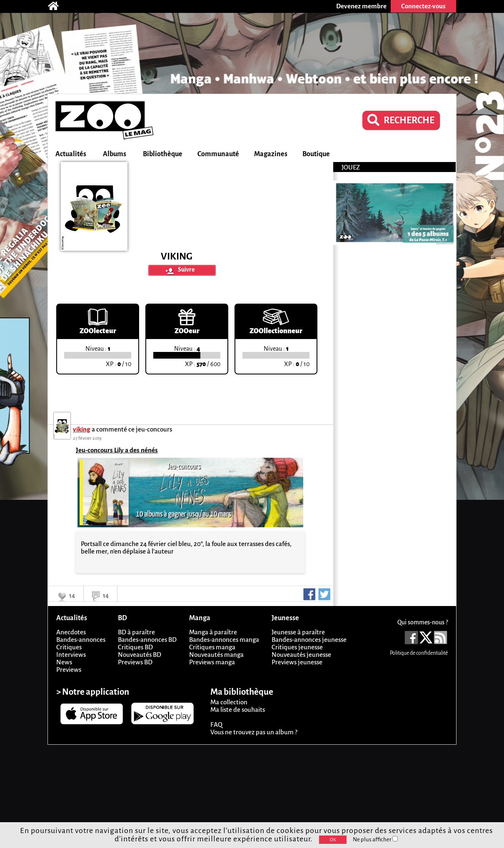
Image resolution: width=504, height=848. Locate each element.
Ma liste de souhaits (238, 710)
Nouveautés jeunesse (301, 655)
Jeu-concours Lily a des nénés (117, 450)
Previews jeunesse (297, 662)
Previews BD (135, 662)
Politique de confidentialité (419, 653)
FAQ (216, 725)
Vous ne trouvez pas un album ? (254, 732)
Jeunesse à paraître (298, 632)
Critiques (69, 647)
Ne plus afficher (375, 839)
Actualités (71, 154)
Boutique (316, 154)
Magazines (271, 154)
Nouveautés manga (216, 655)
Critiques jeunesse (297, 647)
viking (82, 429)
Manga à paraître (213, 632)
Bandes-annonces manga (224, 640)
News (64, 662)
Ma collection (229, 702)
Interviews (71, 655)
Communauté (218, 154)
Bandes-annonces (81, 640)
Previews (69, 670)
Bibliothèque (163, 154)
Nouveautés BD (140, 655)
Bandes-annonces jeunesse (309, 640)
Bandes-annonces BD (147, 640)
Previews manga (212, 662)
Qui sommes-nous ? (423, 622)
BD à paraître (136, 632)
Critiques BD (135, 647)
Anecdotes (71, 632)
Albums (115, 154)
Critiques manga (212, 647)
